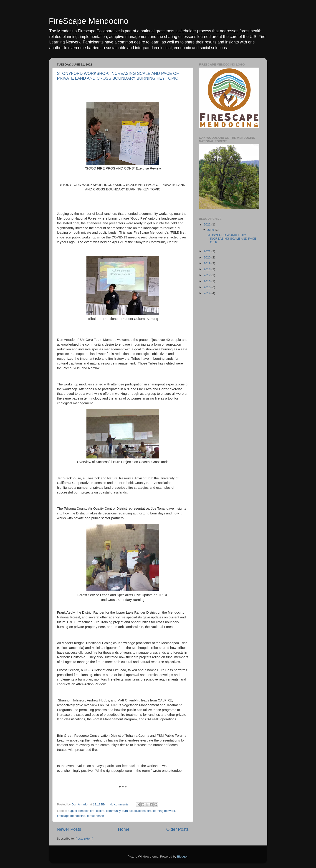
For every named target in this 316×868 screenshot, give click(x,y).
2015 (207, 287)
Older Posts (178, 829)
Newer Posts (69, 829)
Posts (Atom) (84, 839)
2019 (207, 263)
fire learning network (161, 811)
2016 (207, 281)
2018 (207, 269)
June (211, 230)
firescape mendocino (71, 816)
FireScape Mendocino (89, 21)
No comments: (120, 804)
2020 (207, 257)
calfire (100, 811)
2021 (207, 251)
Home (124, 829)
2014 (207, 293)
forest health (96, 816)
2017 (207, 275)
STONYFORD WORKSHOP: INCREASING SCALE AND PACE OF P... (231, 239)
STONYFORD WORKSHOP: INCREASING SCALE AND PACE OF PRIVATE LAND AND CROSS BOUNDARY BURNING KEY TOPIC (118, 76)
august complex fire (81, 811)
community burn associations (126, 811)
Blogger (182, 857)
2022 (207, 224)
